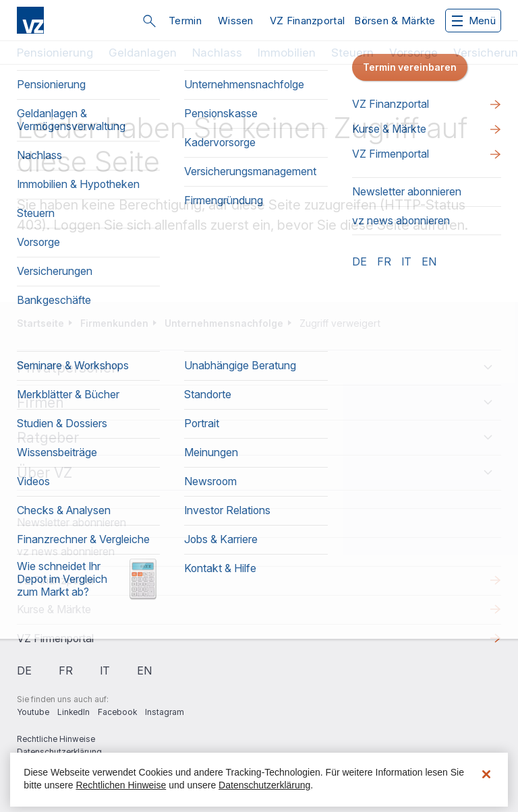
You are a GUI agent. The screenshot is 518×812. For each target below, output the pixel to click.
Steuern (352, 53)
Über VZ (45, 473)
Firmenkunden (114, 323)
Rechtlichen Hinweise (121, 785)
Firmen (40, 403)
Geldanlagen (143, 53)
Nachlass (217, 53)
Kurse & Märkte (54, 609)
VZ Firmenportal (55, 638)
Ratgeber (48, 438)
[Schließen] (486, 774)
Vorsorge (413, 53)
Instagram (165, 712)
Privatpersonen (68, 368)
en (144, 670)
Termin (185, 21)
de (24, 670)
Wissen (236, 21)
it (105, 670)
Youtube (33, 712)
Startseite (40, 323)
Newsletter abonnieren (71, 522)
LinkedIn (74, 712)
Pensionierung (55, 53)
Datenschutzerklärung (59, 752)
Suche (149, 21)
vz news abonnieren (66, 551)
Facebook (117, 712)
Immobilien (287, 53)
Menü (474, 21)
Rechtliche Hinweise (56, 739)
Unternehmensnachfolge (224, 323)
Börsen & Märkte (395, 21)
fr (66, 670)
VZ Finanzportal (308, 21)
